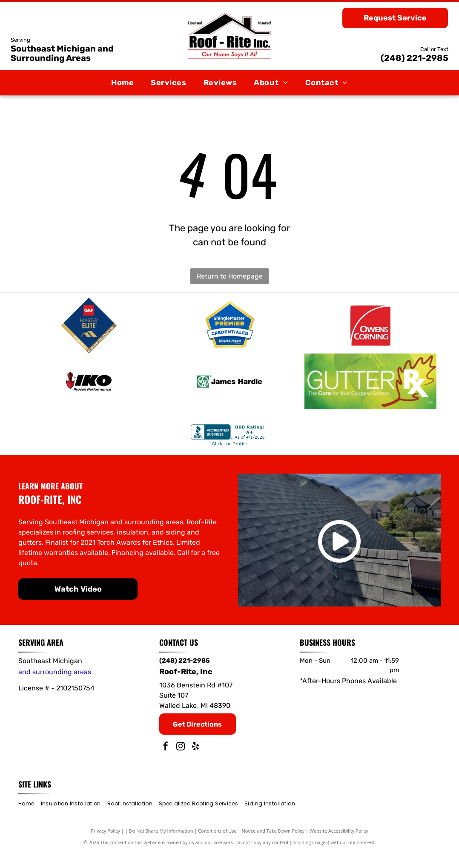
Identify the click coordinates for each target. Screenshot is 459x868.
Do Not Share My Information (161, 847)
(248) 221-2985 (415, 58)
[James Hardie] (230, 394)
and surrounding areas (55, 688)
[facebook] (166, 763)
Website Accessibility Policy (339, 847)
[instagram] (181, 763)
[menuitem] (122, 83)
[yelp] (195, 763)
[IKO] (89, 394)
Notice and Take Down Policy (273, 847)
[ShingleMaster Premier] (230, 330)
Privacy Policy (105, 847)
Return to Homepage (230, 276)
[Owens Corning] (370, 330)
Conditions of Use (217, 847)
